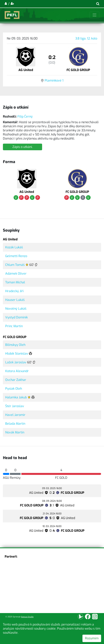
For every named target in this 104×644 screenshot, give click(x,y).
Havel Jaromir (15, 415)
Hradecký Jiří (14, 291)
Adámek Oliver (16, 274)
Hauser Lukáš (15, 300)
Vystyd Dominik (16, 317)
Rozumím (92, 638)
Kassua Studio (27, 617)
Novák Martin (15, 432)
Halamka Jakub (16, 397)
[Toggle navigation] (94, 15)
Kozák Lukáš (14, 247)
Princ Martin (14, 326)
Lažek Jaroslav (16, 362)
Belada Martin (15, 424)
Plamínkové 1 (54, 80)
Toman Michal (15, 282)
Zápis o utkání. (23, 147)
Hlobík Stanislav (17, 354)
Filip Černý (25, 116)
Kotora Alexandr (17, 371)
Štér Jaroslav (15, 406)
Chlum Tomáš (15, 265)
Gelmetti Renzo (16, 256)
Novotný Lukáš (16, 309)
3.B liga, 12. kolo (86, 38)
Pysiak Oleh (14, 389)
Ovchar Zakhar (16, 380)
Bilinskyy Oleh (15, 345)
